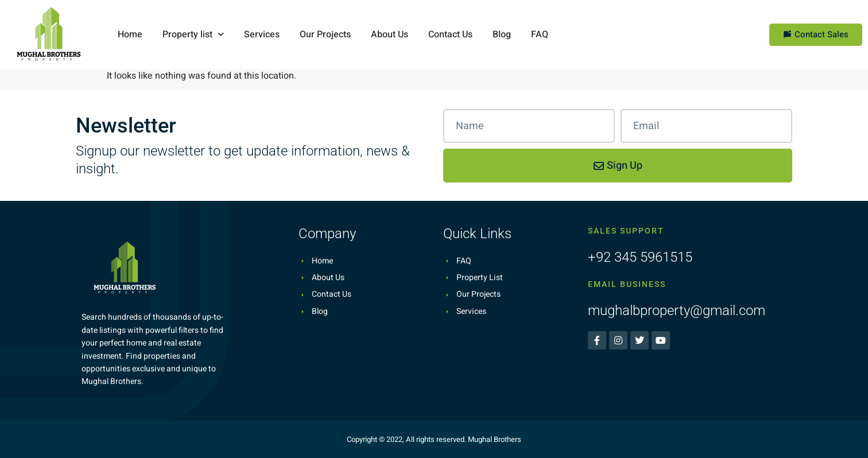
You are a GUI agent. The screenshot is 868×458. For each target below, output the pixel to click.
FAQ (540, 34)
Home (130, 34)
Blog (502, 34)
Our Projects (325, 34)
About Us (390, 34)
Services (262, 34)
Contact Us (450, 34)
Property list (193, 34)
